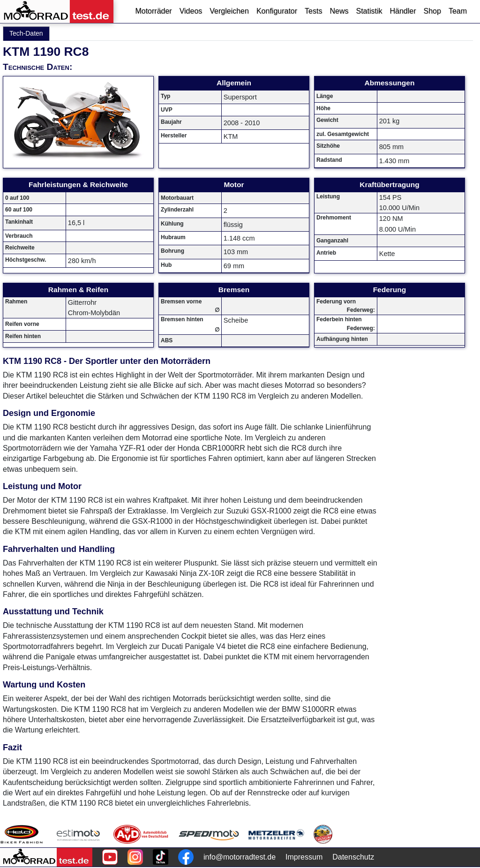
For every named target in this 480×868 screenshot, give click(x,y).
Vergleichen (229, 11)
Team (458, 11)
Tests (313, 11)
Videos (191, 11)
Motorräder (153, 11)
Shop (432, 11)
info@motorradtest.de (240, 857)
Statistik (369, 11)
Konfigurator (277, 11)
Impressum (304, 857)
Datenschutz (353, 857)
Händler (403, 11)
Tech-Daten (26, 33)
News (339, 11)
